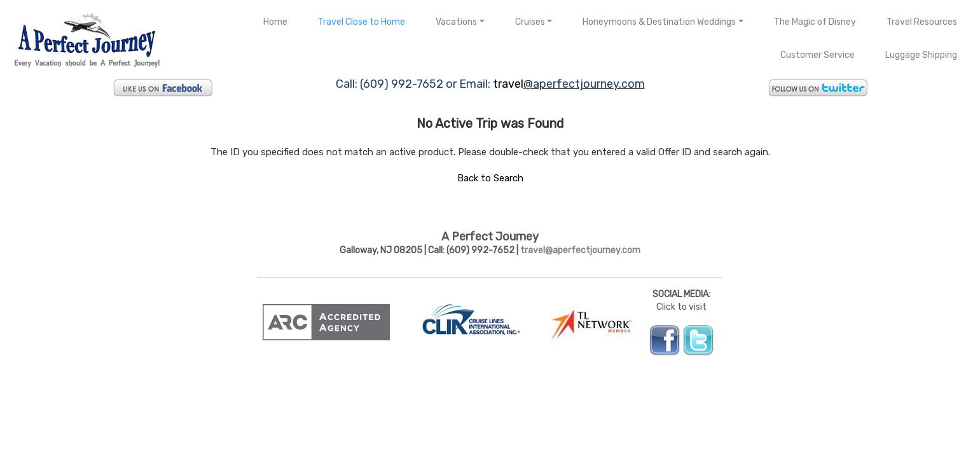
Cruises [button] (530, 22)
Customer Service (818, 55)
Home (275, 22)
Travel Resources (922, 22)
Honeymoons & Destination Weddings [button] (659, 22)
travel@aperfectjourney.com (580, 250)
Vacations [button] (456, 22)
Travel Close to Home (362, 22)
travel (508, 84)
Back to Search (490, 178)
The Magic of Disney (815, 22)
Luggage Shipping (921, 55)
